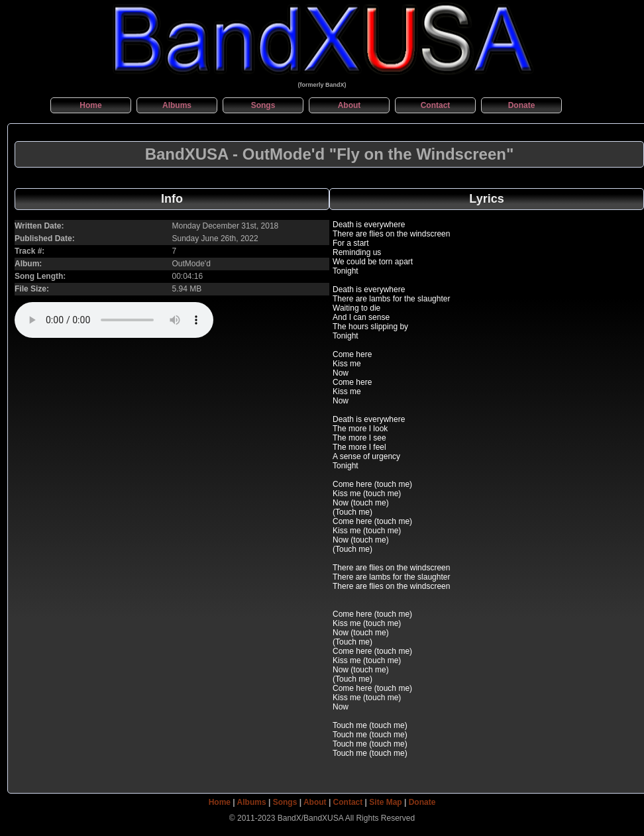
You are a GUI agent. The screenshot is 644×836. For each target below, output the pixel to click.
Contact (436, 105)
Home (90, 105)
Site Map (385, 802)
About (349, 105)
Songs (263, 105)
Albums (177, 105)
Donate (522, 105)
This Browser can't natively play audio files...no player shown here (114, 320)
